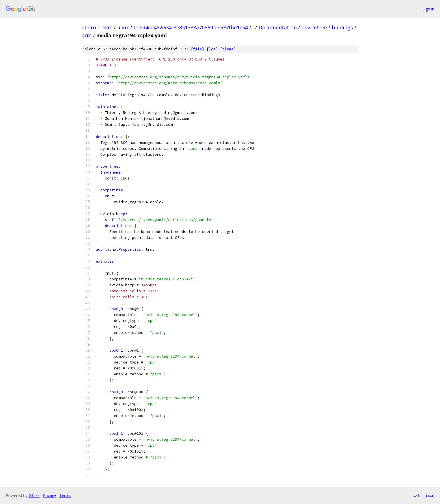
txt (416, 495)
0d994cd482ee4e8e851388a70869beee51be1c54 (191, 27)
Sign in (428, 9)
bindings (342, 27)
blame (228, 49)
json (430, 495)
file (198, 49)
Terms (65, 495)
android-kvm (97, 27)
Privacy (49, 495)
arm (87, 35)
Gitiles (34, 495)
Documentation (278, 27)
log (212, 49)
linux (123, 27)
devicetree (314, 27)
